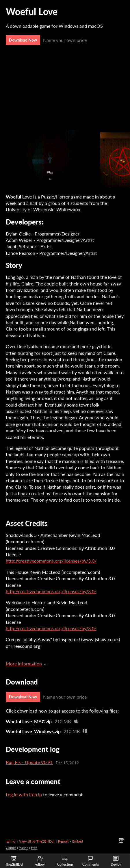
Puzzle (24, 848)
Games (11, 848)
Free (34, 848)
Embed (78, 841)
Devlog (116, 861)
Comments (91, 861)
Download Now (23, 40)
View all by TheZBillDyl (37, 841)
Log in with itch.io (24, 794)
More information (26, 664)
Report (63, 841)
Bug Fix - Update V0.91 (29, 762)
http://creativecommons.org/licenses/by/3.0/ (51, 561)
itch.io (11, 841)
